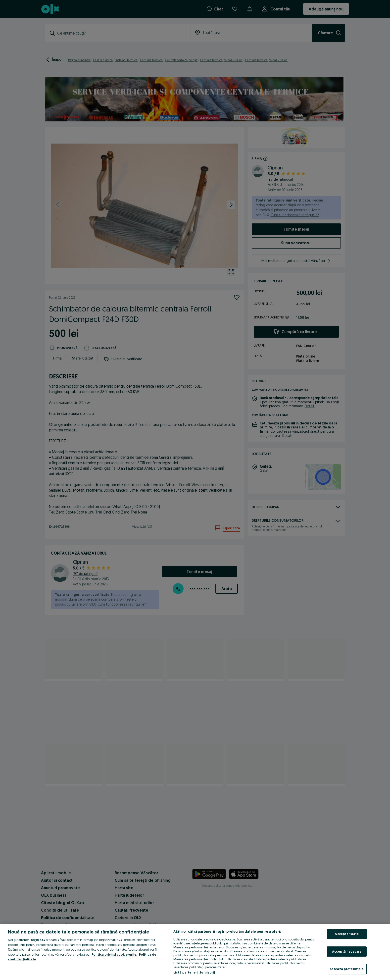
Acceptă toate (347, 934)
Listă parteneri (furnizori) (194, 972)
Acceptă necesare (347, 951)
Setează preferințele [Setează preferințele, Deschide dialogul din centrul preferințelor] (347, 969)
